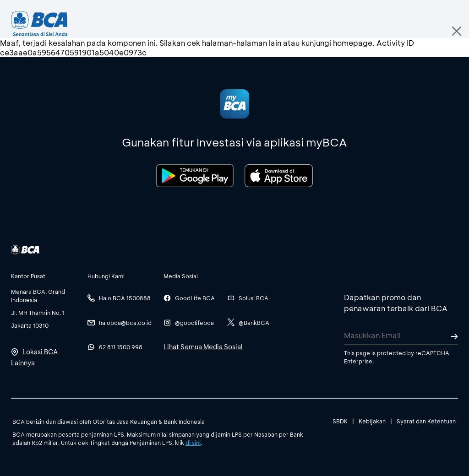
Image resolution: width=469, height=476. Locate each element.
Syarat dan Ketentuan (426, 421)
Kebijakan (372, 421)
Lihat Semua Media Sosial (203, 347)
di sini (193, 443)
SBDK (340, 421)
